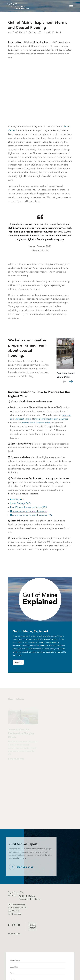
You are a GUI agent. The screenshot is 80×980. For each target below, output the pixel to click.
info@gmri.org (15, 914)
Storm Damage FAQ (20, 503)
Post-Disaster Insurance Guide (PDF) (29, 507)
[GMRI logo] (24, 896)
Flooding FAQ (17, 500)
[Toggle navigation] (71, 6)
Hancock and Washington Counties (50, 419)
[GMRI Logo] (15, 6)
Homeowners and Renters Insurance (29, 511)
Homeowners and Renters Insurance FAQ (31, 515)
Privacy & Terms (14, 934)
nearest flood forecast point (36, 423)
